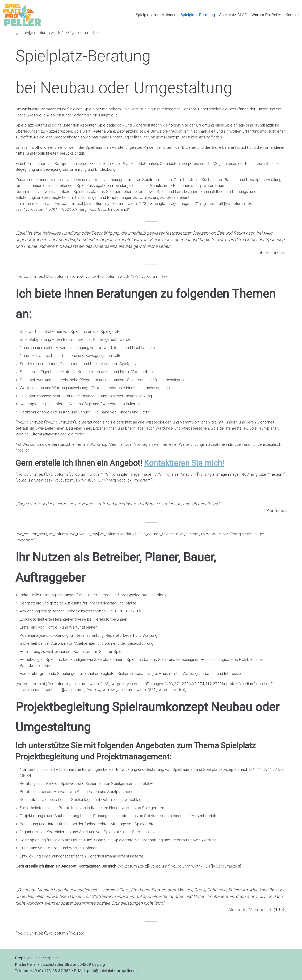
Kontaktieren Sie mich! (184, 463)
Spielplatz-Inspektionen (156, 15)
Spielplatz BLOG (233, 15)
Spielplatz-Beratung (198, 15)
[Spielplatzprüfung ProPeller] (22, 15)
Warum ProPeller (266, 15)
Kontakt (292, 15)
